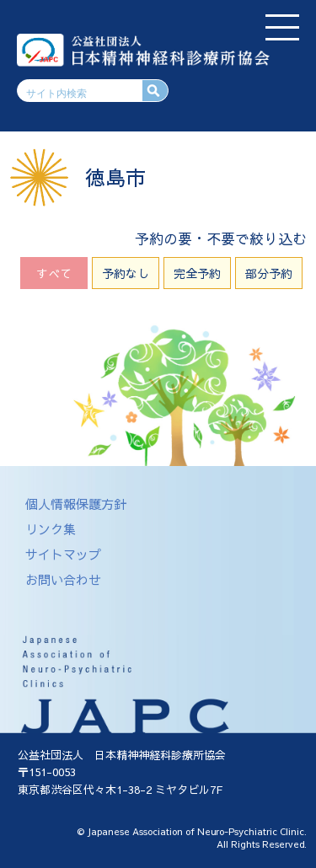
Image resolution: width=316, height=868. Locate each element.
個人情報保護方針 (76, 504)
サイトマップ (63, 554)
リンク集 (51, 529)
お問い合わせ (63, 579)
